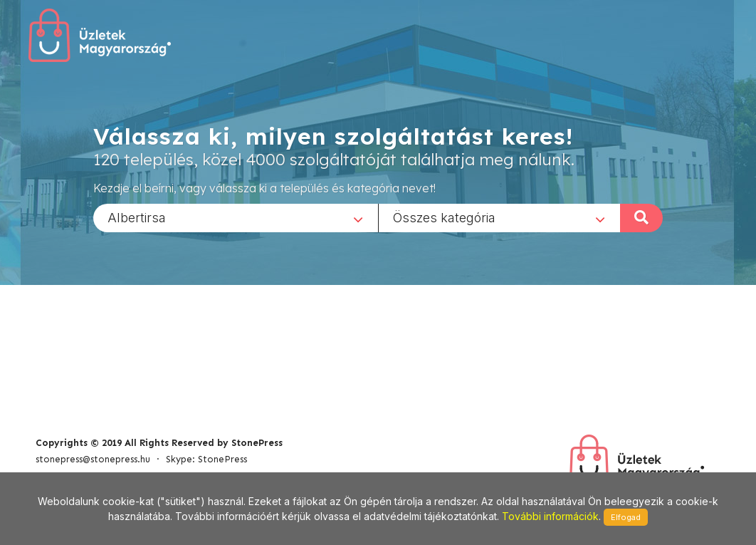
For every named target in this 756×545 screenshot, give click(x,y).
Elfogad (626, 517)
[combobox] (236, 217)
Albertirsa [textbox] (137, 217)
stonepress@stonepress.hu (93, 459)
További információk (550, 516)
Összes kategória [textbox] (444, 217)
